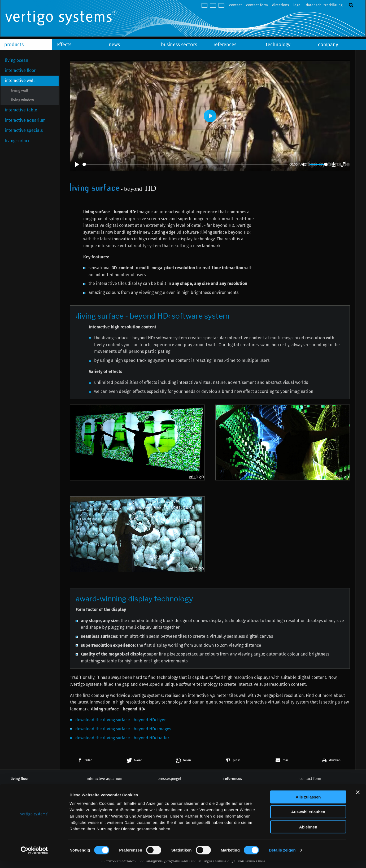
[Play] (77, 164)
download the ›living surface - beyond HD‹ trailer (122, 738)
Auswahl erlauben (308, 819)
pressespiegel (169, 779)
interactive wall (20, 81)
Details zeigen (282, 858)
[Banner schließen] (358, 800)
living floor (20, 779)
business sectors (179, 45)
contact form (257, 5)
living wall (20, 91)
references (225, 45)
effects (64, 45)
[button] (84, 760)
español (221, 5)
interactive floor (20, 70)
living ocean (16, 60)
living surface (18, 141)
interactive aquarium (25, 120)
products (14, 45)
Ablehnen (308, 834)
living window (23, 100)
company (328, 45)
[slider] (185, 164)
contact (236, 5)
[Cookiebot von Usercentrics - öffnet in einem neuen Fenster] (34, 858)
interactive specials (24, 130)
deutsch (204, 5)
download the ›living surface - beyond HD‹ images (123, 729)
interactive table (21, 110)
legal (297, 5)
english (213, 5)
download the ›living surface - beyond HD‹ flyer (121, 720)
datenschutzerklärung (324, 5)
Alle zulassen (308, 804)
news (114, 45)
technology (278, 45)
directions (281, 5)
